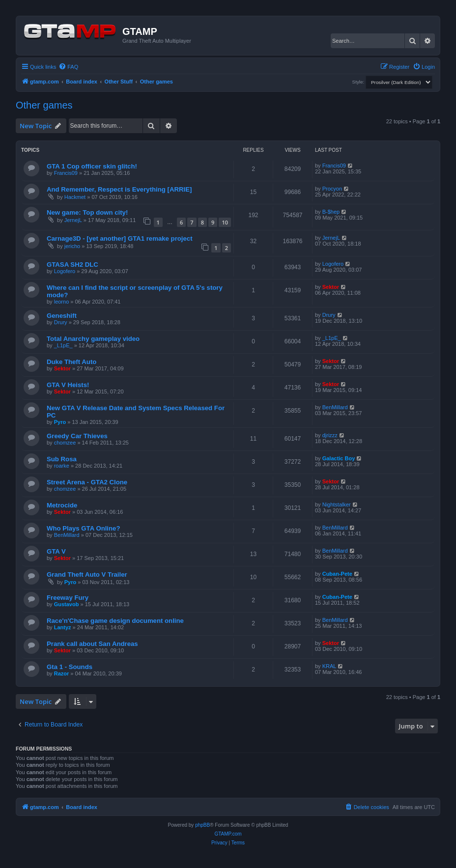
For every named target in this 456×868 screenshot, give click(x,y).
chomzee (65, 443)
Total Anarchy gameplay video (93, 339)
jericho (72, 246)
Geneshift (62, 316)
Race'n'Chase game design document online (115, 621)
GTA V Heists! (68, 385)
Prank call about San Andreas (92, 644)
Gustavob (67, 604)
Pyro (60, 422)
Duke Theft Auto (71, 362)
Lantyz (63, 627)
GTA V (56, 551)
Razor (62, 673)
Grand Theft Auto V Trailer (87, 574)
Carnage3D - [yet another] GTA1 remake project (120, 238)
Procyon (332, 189)
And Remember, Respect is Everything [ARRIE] (119, 189)
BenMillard (335, 407)
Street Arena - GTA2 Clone (87, 482)
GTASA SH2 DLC (72, 265)
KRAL (329, 666)
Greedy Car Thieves (77, 436)
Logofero (65, 271)
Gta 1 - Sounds (70, 667)
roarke (62, 466)
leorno (62, 302)
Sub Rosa (62, 459)
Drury (61, 322)
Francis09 (66, 173)
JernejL (73, 220)
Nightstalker (337, 504)
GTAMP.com (228, 834)
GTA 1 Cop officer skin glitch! (92, 166)
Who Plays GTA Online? (83, 528)
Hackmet (75, 197)
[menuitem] (68, 67)
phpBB (202, 825)
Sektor (331, 287)
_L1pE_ (63, 345)
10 (225, 222)
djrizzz (330, 435)
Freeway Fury (68, 598)
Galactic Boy (339, 458)
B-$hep (331, 212)
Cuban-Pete (337, 574)
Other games (44, 105)
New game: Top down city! (87, 212)
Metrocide (62, 505)
